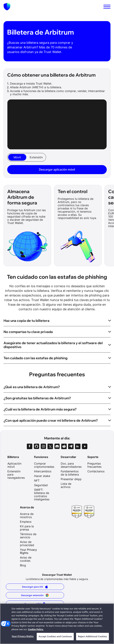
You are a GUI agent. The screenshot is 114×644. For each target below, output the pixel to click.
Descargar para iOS (35, 587)
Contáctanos (96, 471)
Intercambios (43, 471)
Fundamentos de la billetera (70, 473)
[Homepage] (7, 7)
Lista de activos (66, 485)
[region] (57, 624)
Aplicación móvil (14, 465)
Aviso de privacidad (27, 543)
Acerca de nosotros (27, 515)
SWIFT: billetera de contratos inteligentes (42, 495)
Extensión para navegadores (16, 474)
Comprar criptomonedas (44, 465)
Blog (23, 565)
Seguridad (41, 485)
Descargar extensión (35, 595)
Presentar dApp (71, 479)
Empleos (26, 522)
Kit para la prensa (27, 528)
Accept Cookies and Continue (55, 636)
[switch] (107, 7)
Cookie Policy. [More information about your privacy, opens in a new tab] (36, 629)
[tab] (17, 157)
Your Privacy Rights (28, 551)
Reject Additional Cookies (92, 636)
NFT (37, 481)
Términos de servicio (28, 536)
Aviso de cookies (26, 559)
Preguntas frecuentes (94, 465)
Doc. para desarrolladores (71, 465)
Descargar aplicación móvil (57, 170)
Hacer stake (42, 476)
